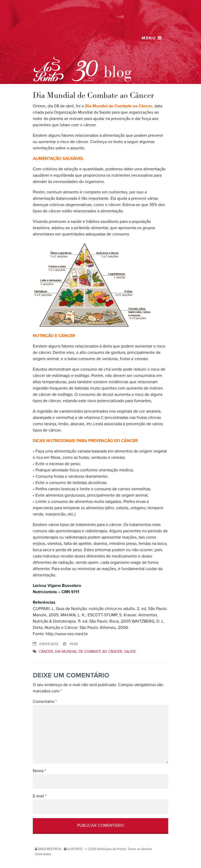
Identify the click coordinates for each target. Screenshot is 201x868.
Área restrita (49, 849)
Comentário (45, 702)
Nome (39, 771)
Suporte (75, 849)
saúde (130, 652)
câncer (46, 652)
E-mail (40, 796)
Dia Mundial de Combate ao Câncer (89, 652)
